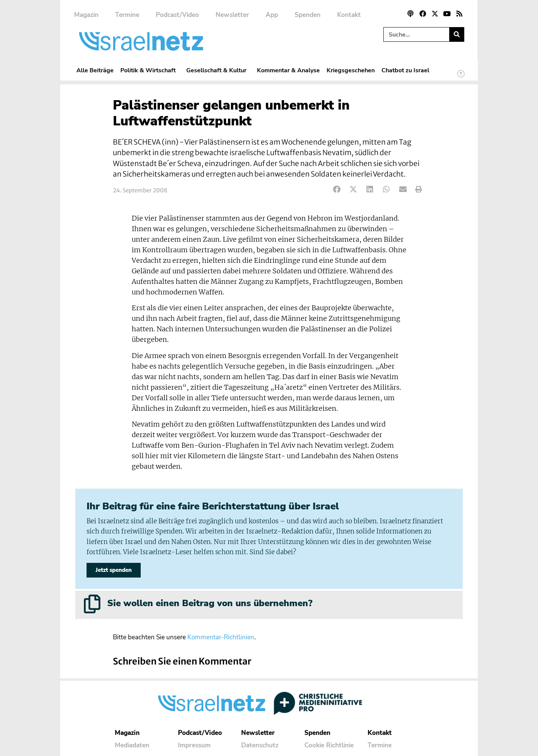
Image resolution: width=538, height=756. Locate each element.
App (272, 15)
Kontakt (349, 15)
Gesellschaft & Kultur (218, 70)
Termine (127, 15)
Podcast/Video (177, 15)
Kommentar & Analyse (288, 70)
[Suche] (457, 34)
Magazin (86, 15)
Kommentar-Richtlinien (221, 637)
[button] (337, 190)
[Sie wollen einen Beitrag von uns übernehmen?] (92, 604)
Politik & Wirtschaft (150, 70)
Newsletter (232, 15)
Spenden (308, 15)
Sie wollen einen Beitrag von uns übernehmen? (210, 603)
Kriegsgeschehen (351, 70)
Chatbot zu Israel (405, 70)
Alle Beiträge (95, 70)
